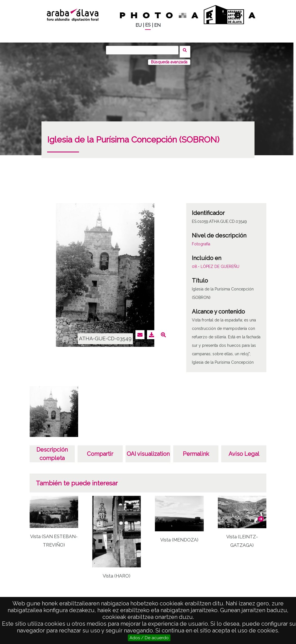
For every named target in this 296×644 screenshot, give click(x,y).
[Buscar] (144, 50)
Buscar (187, 50)
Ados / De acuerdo (149, 638)
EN (157, 25)
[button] (261, 516)
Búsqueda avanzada (169, 59)
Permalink (196, 451)
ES (148, 25)
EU (139, 25)
